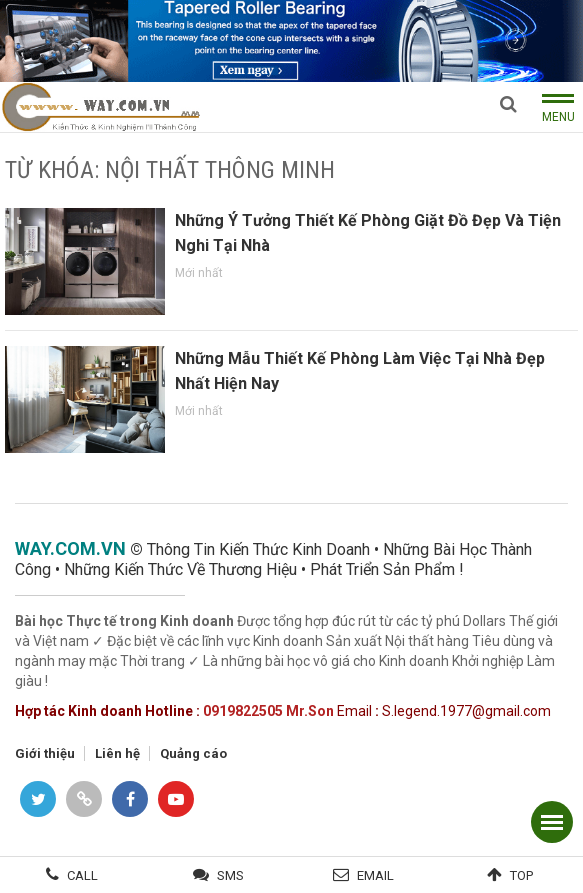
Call (82, 875)
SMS (230, 875)
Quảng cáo (193, 753)
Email (375, 875)
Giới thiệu (45, 753)
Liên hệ (117, 753)
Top (521, 875)
